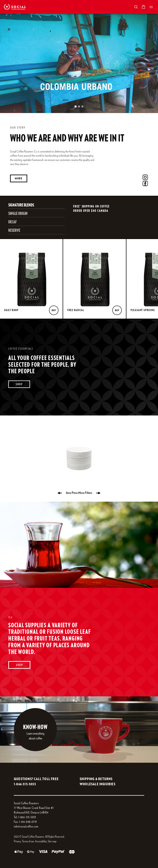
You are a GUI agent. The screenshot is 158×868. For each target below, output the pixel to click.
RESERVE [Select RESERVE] (14, 231)
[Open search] (136, 7)
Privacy (17, 841)
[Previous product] (60, 493)
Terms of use (28, 841)
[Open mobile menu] (151, 7)
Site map (52, 841)
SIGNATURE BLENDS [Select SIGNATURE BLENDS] (21, 205)
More (19, 179)
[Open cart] (144, 7)
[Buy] (54, 310)
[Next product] (98, 493)
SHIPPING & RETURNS (96, 779)
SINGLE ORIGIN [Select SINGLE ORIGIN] (18, 214)
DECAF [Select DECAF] (13, 222)
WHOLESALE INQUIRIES (98, 784)
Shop (19, 384)
